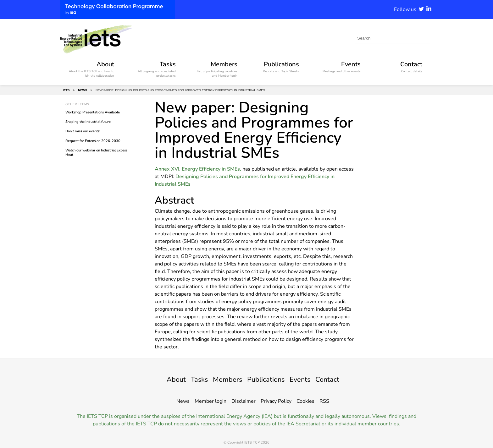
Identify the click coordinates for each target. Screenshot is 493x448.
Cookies (305, 401)
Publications (267, 379)
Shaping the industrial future (88, 122)
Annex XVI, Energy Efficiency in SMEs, (198, 169)
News (183, 401)
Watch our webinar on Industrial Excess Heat (96, 153)
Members (225, 379)
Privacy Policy (276, 401)
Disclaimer (244, 401)
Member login (210, 401)
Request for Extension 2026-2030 (93, 141)
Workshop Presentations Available (93, 112)
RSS (324, 401)
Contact (334, 379)
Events (305, 379)
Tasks (194, 379)
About (169, 379)
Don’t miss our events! (83, 131)
